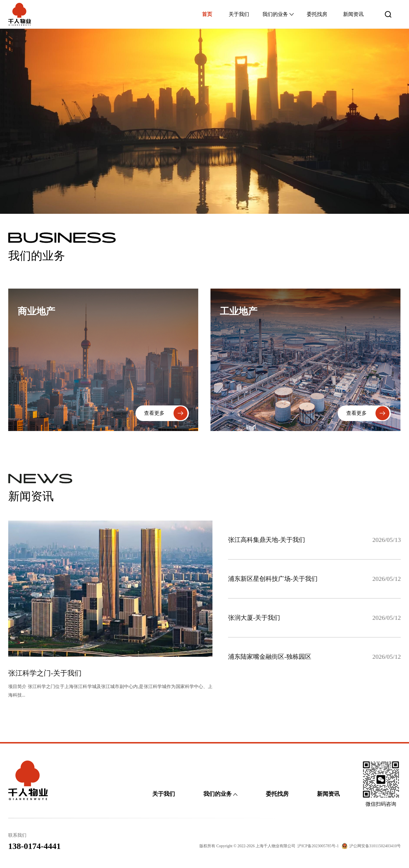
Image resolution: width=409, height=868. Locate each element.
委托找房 (317, 14)
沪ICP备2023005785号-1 (318, 846)
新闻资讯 (353, 14)
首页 (207, 14)
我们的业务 (278, 14)
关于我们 (239, 14)
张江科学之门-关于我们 (45, 673)
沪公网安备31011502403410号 (375, 846)
